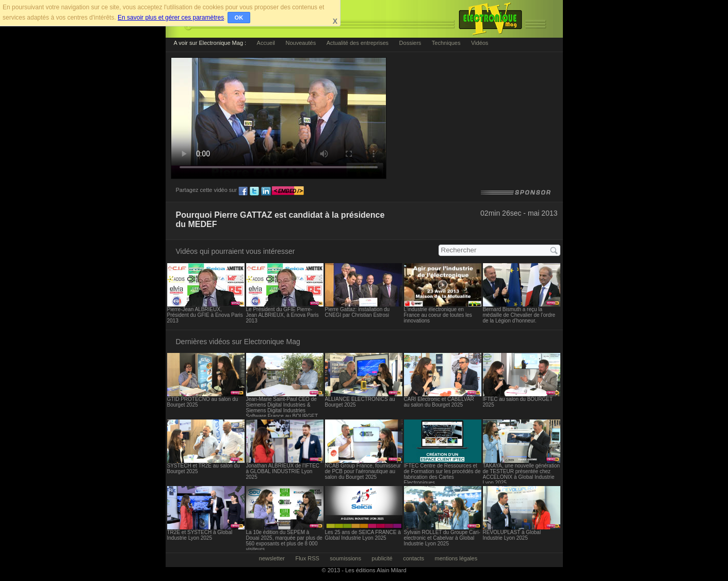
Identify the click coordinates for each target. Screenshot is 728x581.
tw (254, 191)
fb (243, 191)
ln (266, 191)
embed (288, 191)
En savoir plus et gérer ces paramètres (171, 18)
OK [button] (239, 18)
